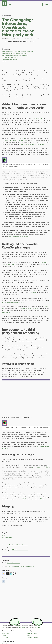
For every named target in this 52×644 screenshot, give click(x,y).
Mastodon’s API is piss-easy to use (16, 140)
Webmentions (38, 118)
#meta (4, 535)
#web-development (7, 537)
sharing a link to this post (13, 563)
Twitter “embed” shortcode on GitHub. (33, 499)
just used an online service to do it (13, 302)
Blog (9, 4)
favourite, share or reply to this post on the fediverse (20, 566)
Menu (46, 5)
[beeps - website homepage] (4, 3)
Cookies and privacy (32, 637)
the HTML (37, 627)
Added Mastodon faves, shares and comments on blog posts (18, 52)
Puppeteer (33, 292)
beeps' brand (5, 633)
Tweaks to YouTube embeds (11, 58)
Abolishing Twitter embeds (10, 60)
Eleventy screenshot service (30, 308)
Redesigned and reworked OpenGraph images (14, 54)
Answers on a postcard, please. (18, 237)
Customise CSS (6, 637)
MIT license (22, 627)
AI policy (29, 635)
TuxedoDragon (17, 626)
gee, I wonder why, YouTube (40, 467)
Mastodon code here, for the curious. (32, 144)
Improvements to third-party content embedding (15, 56)
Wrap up (4, 62)
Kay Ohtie (22, 138)
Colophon (4, 635)
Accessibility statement (33, 633)
